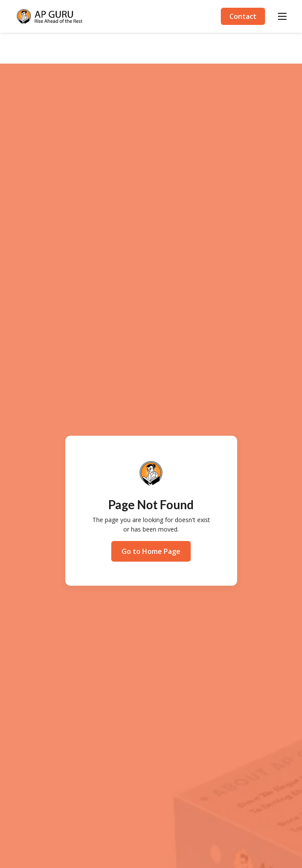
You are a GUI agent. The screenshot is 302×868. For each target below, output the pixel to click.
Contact (243, 16)
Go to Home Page (151, 551)
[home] (50, 17)
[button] (282, 16)
